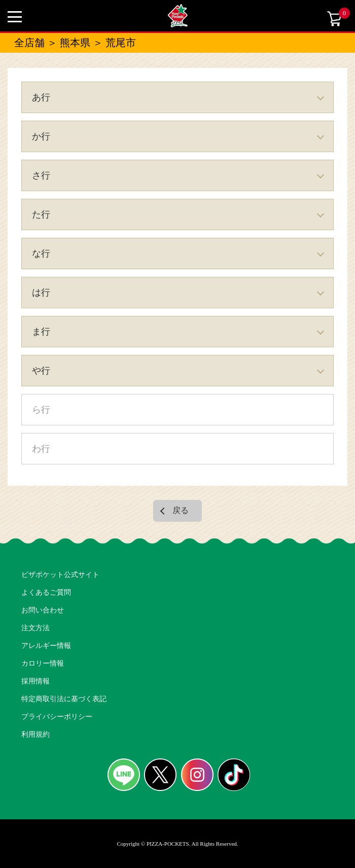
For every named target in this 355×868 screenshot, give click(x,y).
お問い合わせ (43, 610)
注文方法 (35, 628)
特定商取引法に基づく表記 (64, 699)
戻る (181, 510)
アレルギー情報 (46, 646)
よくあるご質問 (46, 592)
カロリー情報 (43, 663)
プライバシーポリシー (57, 717)
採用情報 (35, 681)
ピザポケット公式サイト (60, 575)
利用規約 (35, 734)
